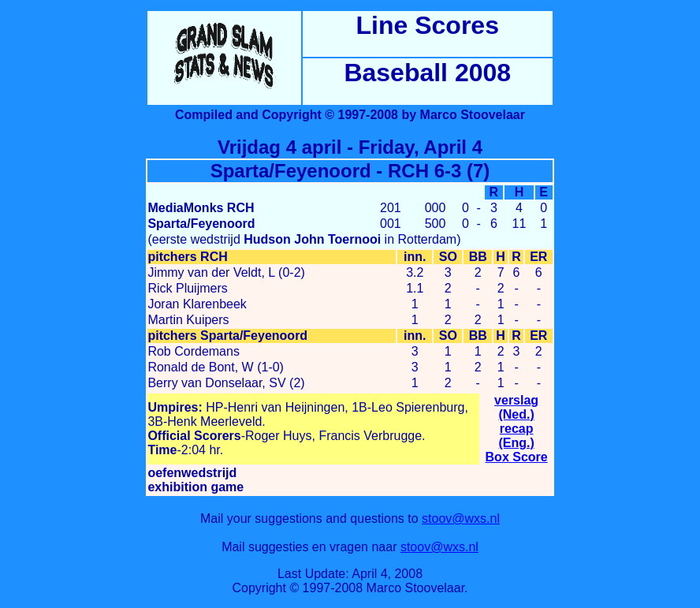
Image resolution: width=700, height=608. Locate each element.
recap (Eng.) (516, 436)
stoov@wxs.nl (461, 518)
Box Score (517, 457)
